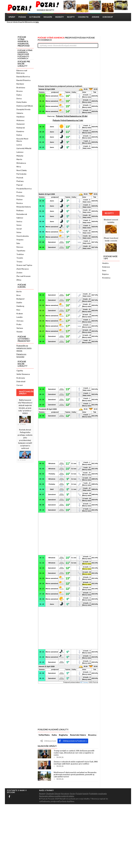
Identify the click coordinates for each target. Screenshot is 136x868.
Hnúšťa (105, 263)
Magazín (48, 17)
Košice (19, 135)
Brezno (20, 91)
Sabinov (20, 218)
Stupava (20, 240)
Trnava (19, 262)
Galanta (20, 113)
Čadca (19, 95)
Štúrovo (20, 247)
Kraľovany (21, 378)
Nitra (19, 167)
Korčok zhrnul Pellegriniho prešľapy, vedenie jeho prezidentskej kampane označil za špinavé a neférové (25, 439)
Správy (12, 17)
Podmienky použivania (98, 794)
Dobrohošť (21, 381)
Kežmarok (21, 128)
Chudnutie (83, 17)
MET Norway (84, 682)
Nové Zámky (22, 170)
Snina (19, 232)
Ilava (104, 270)
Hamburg (20, 306)
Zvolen (19, 273)
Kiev (18, 310)
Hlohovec (20, 120)
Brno (19, 295)
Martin (19, 159)
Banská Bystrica (23, 77)
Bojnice (105, 274)
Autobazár (35, 17)
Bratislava (21, 88)
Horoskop (108, 17)
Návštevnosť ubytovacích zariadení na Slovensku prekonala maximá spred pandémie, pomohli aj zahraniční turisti (75, 774)
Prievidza (20, 196)
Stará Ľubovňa (23, 236)
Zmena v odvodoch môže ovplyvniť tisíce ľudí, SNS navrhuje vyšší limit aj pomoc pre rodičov (76, 763)
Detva (19, 99)
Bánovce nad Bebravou (22, 72)
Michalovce (21, 163)
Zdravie (95, 17)
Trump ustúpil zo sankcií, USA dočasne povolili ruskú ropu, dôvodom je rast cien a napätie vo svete (74, 753)
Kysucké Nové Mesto (22, 140)
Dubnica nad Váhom (25, 106)
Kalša (54, 735)
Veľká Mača (44, 735)
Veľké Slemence (23, 374)
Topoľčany (21, 251)
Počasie (22, 17)
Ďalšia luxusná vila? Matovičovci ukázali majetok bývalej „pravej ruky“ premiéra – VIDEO (25, 407)
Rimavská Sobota (24, 207)
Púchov (20, 199)
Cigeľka (20, 371)
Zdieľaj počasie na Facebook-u (73, 741)
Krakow (20, 314)
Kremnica (106, 278)
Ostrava (20, 321)
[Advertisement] (70, 29)
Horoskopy (65, 794)
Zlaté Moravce (23, 269)
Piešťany (20, 181)
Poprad (19, 185)
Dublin (19, 303)
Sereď (19, 229)
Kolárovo (106, 267)
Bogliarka (63, 735)
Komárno (20, 131)
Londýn (20, 317)
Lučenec (20, 152)
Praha (19, 324)
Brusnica (92, 735)
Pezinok (20, 178)
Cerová (19, 385)
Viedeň (19, 332)
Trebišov (20, 254)
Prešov (19, 192)
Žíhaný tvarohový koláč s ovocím (111, 239)
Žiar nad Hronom (23, 276)
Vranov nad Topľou (24, 265)
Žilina (19, 280)
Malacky (20, 156)
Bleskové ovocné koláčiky (111, 221)
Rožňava (20, 210)
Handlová (20, 117)
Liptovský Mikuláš (24, 148)
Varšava (20, 328)
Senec (19, 225)
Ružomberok (22, 214)
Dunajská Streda (23, 109)
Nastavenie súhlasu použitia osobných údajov (57, 796)
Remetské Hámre (78, 735)
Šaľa (18, 243)
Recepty (71, 17)
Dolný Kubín (22, 102)
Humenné (21, 124)
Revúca (20, 203)
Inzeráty (59, 17)
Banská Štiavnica (23, 80)
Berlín (19, 292)
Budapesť (21, 299)
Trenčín (20, 258)
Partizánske (21, 174)
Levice (19, 145)
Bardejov (20, 84)
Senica (19, 221)
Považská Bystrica (24, 189)
